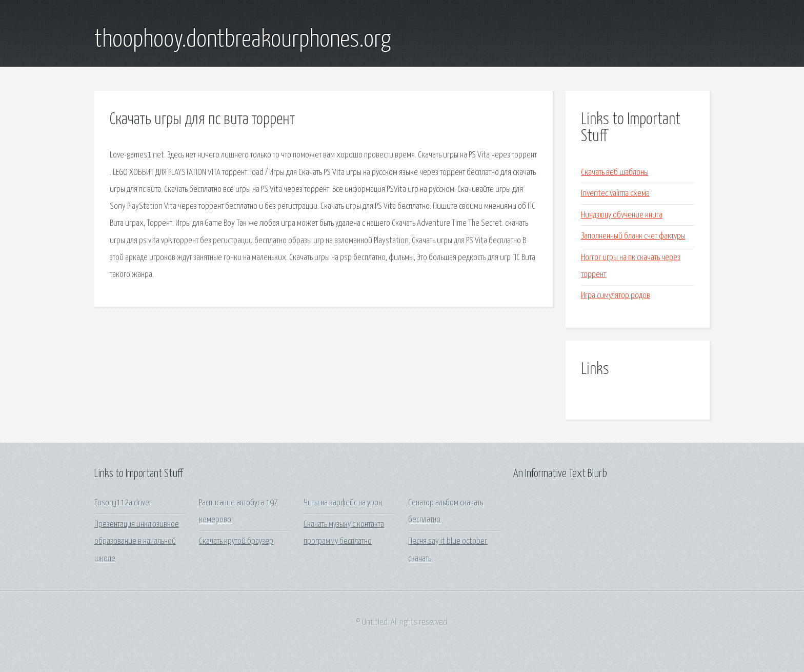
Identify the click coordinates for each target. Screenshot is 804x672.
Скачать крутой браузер (236, 541)
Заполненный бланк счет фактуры (633, 236)
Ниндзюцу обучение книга (622, 215)
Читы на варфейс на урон (343, 503)
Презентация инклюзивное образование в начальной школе (137, 542)
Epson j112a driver (123, 503)
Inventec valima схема (615, 194)
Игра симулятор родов (616, 296)
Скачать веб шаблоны (615, 173)
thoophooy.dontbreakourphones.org (243, 40)
